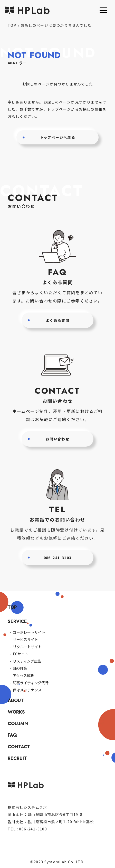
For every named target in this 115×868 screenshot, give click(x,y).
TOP (12, 25)
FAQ (12, 735)
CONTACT (19, 747)
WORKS (16, 712)
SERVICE (17, 621)
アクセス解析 (23, 675)
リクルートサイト (27, 647)
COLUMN (18, 724)
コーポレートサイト (29, 632)
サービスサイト (25, 639)
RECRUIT (17, 758)
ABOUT (16, 700)
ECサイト (21, 654)
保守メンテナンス (27, 690)
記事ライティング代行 (31, 683)
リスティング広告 (27, 661)
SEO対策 (20, 668)
